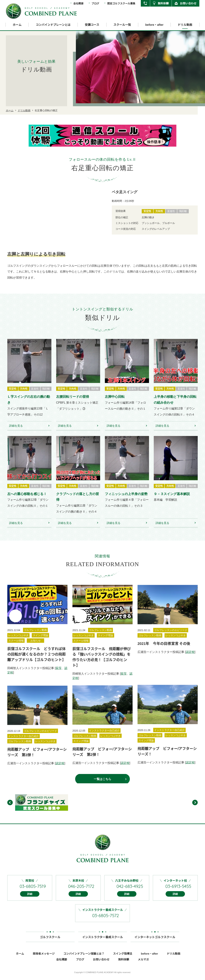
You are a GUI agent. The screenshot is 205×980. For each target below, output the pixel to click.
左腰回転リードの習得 (73, 402)
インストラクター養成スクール (103, 941)
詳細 (30, 899)
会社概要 (78, 3)
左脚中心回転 (115, 402)
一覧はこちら (102, 784)
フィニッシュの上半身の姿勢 (126, 499)
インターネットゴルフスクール (155, 941)
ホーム (17, 25)
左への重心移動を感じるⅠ (27, 499)
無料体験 (163, 3)
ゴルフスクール (50, 941)
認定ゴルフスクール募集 (121, 3)
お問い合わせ (188, 3)
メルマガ (143, 964)
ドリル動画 (185, 25)
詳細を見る (16, 431)
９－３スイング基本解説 (172, 499)
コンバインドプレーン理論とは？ (84, 959)
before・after (154, 25)
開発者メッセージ (44, 959)
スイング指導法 (123, 959)
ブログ (95, 3)
